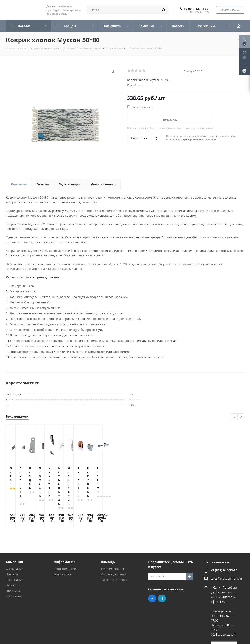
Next (241, 417)
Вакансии (13, 552)
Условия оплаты (112, 535)
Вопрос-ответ (63, 541)
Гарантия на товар (114, 546)
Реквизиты (14, 563)
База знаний (15, 546)
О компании (15, 535)
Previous (235, 417)
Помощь (108, 529)
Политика (13, 557)
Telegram (162, 565)
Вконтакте (152, 565)
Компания (14, 529)
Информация (64, 529)
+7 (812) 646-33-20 (197, 9)
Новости (12, 541)
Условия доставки (114, 541)
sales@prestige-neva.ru (226, 545)
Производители (65, 535)
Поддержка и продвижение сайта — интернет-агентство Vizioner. (53, 634)
